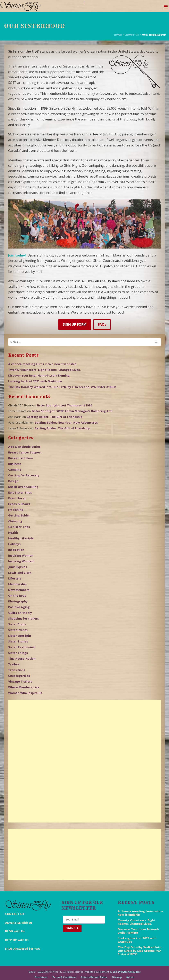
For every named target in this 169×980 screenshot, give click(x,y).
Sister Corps (17, 624)
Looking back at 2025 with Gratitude (35, 381)
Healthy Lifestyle (21, 538)
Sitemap (117, 977)
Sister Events (18, 630)
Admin (130, 977)
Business (15, 464)
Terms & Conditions (64, 977)
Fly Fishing (16, 510)
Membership (17, 584)
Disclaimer (41, 977)
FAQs (102, 324)
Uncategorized (19, 676)
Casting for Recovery (24, 475)
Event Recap (17, 498)
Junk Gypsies (18, 567)
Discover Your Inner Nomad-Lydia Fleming (39, 375)
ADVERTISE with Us (19, 923)
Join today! (17, 255)
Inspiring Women (21, 555)
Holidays (14, 544)
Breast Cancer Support (25, 452)
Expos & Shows (19, 504)
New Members (19, 590)
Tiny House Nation (22, 659)
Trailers (14, 664)
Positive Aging (19, 607)
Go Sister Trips (19, 527)
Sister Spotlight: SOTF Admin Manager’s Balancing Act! (72, 411)
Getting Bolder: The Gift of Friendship (54, 417)
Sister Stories (18, 641)
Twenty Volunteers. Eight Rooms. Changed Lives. (44, 370)
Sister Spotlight (20, 636)
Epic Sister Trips (20, 492)
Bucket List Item (20, 458)
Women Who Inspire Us (25, 693)
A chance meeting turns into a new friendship (42, 364)
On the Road (17, 596)
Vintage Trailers (20, 681)
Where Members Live (24, 687)
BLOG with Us (15, 931)
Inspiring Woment (21, 561)
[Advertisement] (84, 761)
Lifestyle (15, 578)
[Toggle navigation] (166, 8)
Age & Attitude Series (24, 447)
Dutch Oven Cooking (23, 487)
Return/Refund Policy (94, 977)
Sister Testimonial (22, 647)
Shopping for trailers (24, 618)
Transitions (17, 670)
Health (13, 533)
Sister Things (18, 653)
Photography (18, 601)
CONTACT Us (15, 914)
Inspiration (16, 550)
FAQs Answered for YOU (23, 949)
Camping (15, 470)
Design (13, 481)
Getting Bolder (19, 515)
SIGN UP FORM (75, 324)
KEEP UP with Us (17, 940)
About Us (132, 35)
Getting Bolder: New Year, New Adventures (66, 422)
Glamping (15, 521)
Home (118, 35)
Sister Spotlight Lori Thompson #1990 (64, 405)
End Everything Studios (127, 972)
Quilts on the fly (20, 613)
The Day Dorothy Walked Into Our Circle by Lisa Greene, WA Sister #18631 (62, 387)
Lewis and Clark (20, 573)
